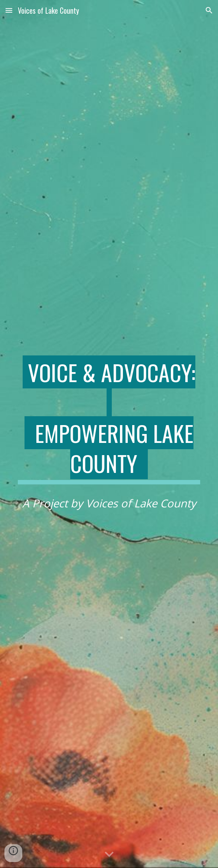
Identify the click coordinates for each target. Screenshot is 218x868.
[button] (9, 10)
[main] (109, 420)
